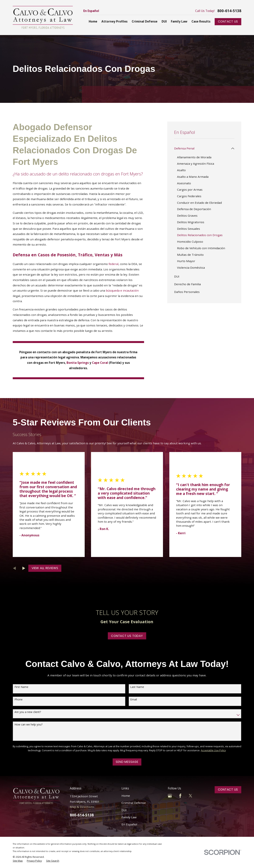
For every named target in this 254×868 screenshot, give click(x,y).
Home (126, 796)
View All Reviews (45, 568)
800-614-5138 (229, 11)
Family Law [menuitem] (179, 21)
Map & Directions (82, 807)
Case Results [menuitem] (201, 21)
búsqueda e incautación (122, 290)
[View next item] (24, 568)
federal (113, 264)
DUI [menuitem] (164, 21)
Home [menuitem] (93, 21)
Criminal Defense (134, 803)
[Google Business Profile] (170, 796)
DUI (124, 810)
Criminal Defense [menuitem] (145, 21)
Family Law (129, 817)
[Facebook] (180, 796)
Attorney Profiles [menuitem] (114, 21)
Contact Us (228, 21)
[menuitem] (202, 148)
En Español (91, 11)
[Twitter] (190, 796)
